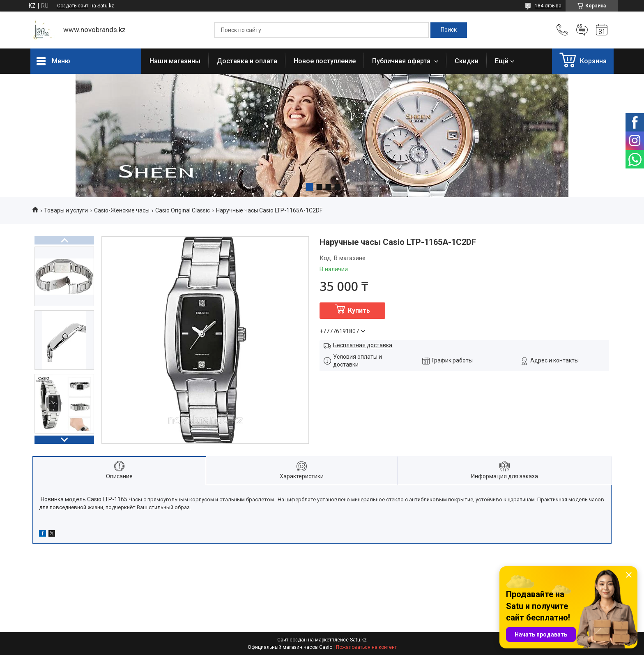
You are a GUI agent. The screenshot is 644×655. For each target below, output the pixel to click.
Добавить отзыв (582, 30)
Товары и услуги (66, 210)
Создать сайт (73, 6)
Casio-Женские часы (122, 210)
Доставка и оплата (247, 61)
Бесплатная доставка (363, 345)
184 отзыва (548, 6)
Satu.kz (358, 640)
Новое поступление (325, 61)
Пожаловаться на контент (366, 647)
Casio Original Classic (183, 210)
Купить (359, 310)
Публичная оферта (402, 61)
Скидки (467, 61)
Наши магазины (175, 61)
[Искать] (449, 30)
